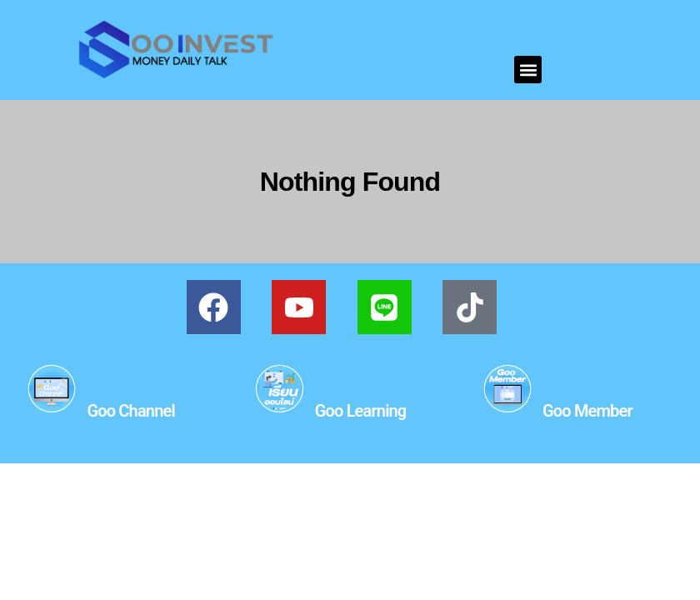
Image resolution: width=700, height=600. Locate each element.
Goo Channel (130, 411)
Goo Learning (361, 411)
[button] (528, 70)
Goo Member (587, 411)
